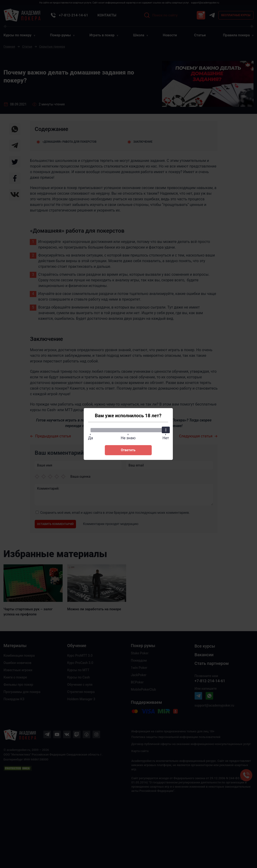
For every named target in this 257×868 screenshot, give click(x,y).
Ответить (128, 450)
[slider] (166, 430)
